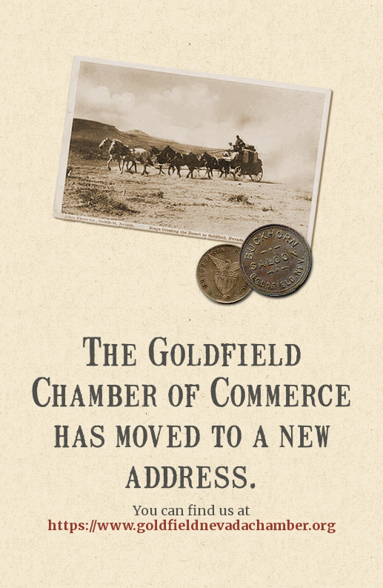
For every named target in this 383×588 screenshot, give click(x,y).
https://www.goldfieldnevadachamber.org (191, 525)
